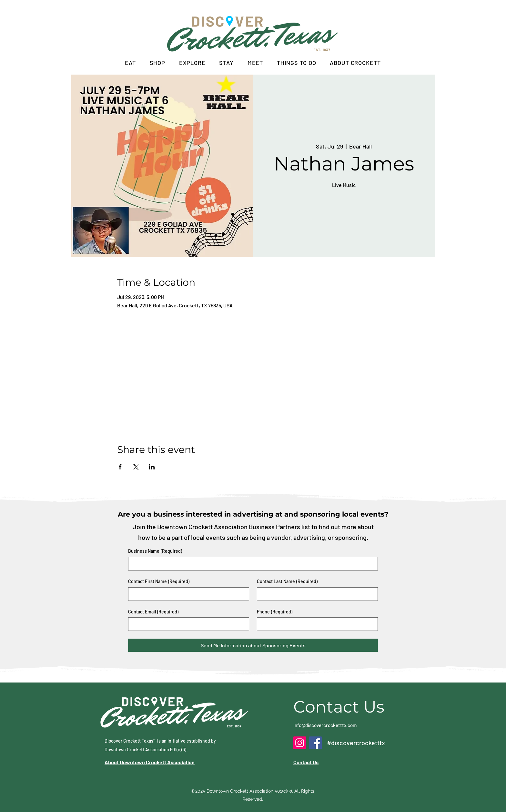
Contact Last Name (287, 581)
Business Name (155, 551)
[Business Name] (251, 564)
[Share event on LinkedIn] (152, 467)
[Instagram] (300, 743)
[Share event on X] (136, 467)
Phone (275, 612)
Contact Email (153, 612)
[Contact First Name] (187, 594)
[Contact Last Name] (315, 594)
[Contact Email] (187, 624)
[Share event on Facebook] (120, 467)
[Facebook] (315, 743)
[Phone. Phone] (315, 624)
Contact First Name (159, 581)
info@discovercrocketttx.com (325, 725)
